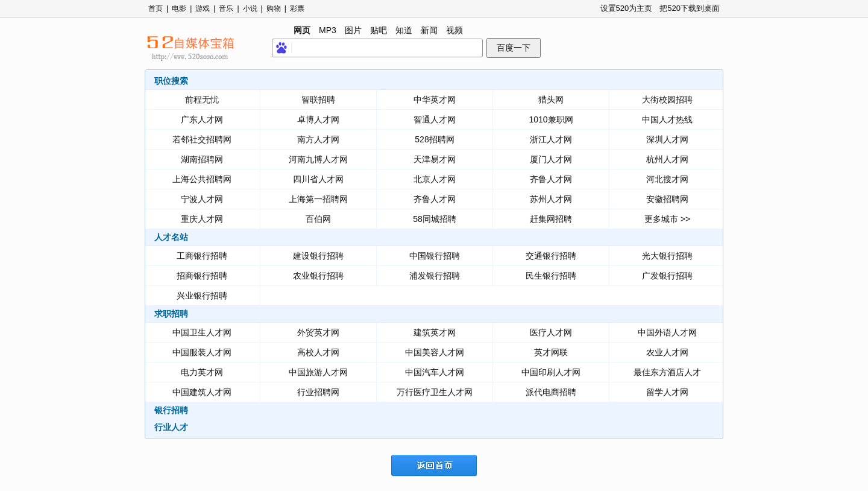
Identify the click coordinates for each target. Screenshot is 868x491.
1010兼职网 (551, 119)
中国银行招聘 (435, 256)
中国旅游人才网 (318, 372)
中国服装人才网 (202, 352)
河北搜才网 (667, 179)
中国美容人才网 (435, 352)
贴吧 (379, 30)
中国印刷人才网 (551, 372)
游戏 (203, 8)
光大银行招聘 (667, 256)
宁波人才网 (202, 199)
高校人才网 (318, 352)
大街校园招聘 (667, 100)
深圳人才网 (667, 139)
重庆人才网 (202, 219)
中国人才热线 (667, 119)
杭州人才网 (667, 159)
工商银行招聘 (202, 256)
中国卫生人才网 (202, 332)
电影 (179, 8)
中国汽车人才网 (435, 372)
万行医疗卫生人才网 (435, 392)
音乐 (226, 8)
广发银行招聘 (667, 276)
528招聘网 (434, 139)
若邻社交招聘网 (202, 139)
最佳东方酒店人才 (667, 372)
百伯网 (318, 219)
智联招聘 (318, 100)
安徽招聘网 (667, 199)
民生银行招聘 (551, 276)
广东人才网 (202, 119)
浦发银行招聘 (435, 276)
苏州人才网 (551, 199)
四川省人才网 (318, 179)
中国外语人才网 (667, 332)
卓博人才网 (318, 119)
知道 (404, 30)
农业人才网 (667, 352)
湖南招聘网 (202, 159)
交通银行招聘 (551, 256)
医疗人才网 (551, 332)
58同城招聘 (435, 219)
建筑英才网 (435, 332)
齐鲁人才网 (551, 179)
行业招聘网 (318, 392)
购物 (274, 8)
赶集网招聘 (551, 219)
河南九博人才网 (318, 159)
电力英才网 (202, 372)
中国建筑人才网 (202, 392)
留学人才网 (667, 392)
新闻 (429, 30)
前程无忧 (202, 100)
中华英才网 (435, 100)
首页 (156, 8)
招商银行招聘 (202, 276)
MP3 (328, 30)
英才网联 (551, 352)
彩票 (297, 8)
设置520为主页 (627, 8)
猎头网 (551, 100)
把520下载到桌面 (690, 8)
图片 (353, 30)
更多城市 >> (667, 219)
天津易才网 (435, 159)
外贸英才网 (318, 332)
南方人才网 (318, 139)
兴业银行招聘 (202, 296)
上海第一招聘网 (318, 199)
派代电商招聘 (551, 392)
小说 (250, 8)
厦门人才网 (551, 159)
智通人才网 (435, 119)
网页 (302, 30)
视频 (454, 30)
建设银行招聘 (318, 256)
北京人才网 (435, 179)
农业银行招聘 (318, 276)
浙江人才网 (551, 139)
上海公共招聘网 (202, 179)
